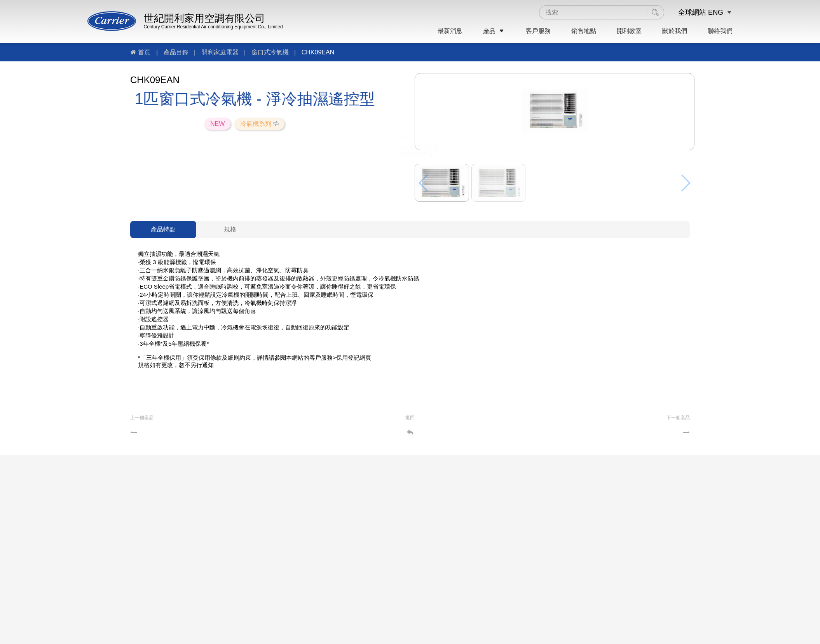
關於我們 (675, 31)
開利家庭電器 (220, 52)
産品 (494, 31)
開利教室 (629, 31)
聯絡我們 (720, 31)
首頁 (144, 52)
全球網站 (692, 12)
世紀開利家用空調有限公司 (204, 18)
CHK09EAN (318, 52)
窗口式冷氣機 (270, 52)
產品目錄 (176, 52)
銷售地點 (584, 31)
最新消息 (450, 31)
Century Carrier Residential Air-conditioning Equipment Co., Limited (213, 27)
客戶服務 (538, 31)
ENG (716, 12)
